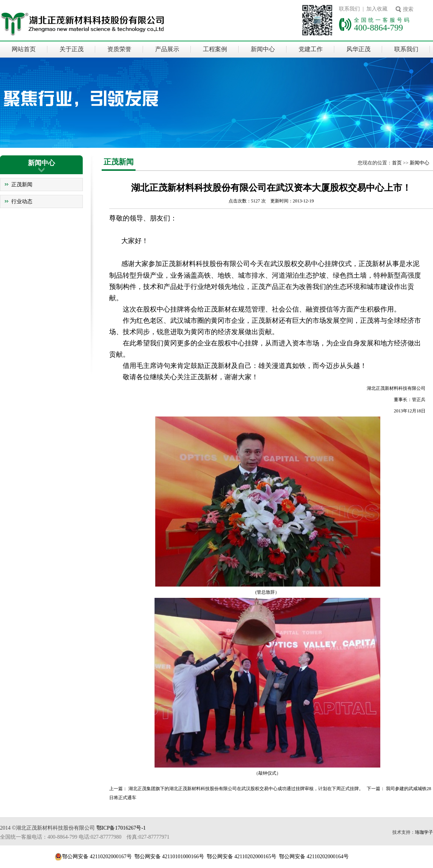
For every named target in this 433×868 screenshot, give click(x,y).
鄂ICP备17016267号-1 (121, 828)
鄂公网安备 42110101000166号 (169, 857)
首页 (397, 163)
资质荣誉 (119, 49)
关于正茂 (72, 49)
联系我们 (406, 49)
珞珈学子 (424, 832)
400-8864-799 (378, 27)
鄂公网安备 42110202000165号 (242, 857)
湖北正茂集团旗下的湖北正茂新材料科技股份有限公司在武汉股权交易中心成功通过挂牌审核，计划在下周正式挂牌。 (246, 789)
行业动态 (22, 201)
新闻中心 (263, 49)
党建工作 (311, 49)
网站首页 (24, 49)
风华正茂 (358, 49)
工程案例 (215, 49)
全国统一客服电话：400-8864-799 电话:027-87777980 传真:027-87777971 (85, 837)
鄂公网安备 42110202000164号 (314, 857)
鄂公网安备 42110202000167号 (97, 857)
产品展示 (167, 49)
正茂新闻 (22, 185)
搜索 (408, 9)
